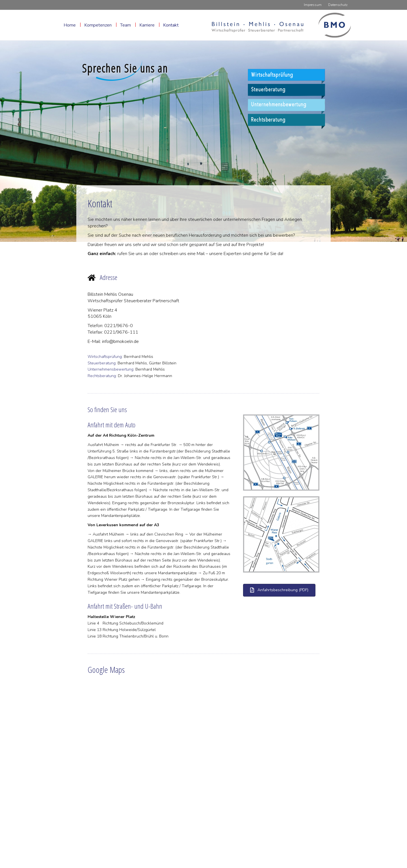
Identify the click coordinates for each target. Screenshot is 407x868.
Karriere (147, 25)
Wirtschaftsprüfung (105, 357)
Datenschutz (338, 5)
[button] (279, 590)
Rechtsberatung (102, 376)
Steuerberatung (102, 363)
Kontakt (171, 25)
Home (70, 25)
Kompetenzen (98, 25)
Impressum (313, 5)
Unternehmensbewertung (111, 369)
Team (125, 25)
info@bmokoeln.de (120, 341)
